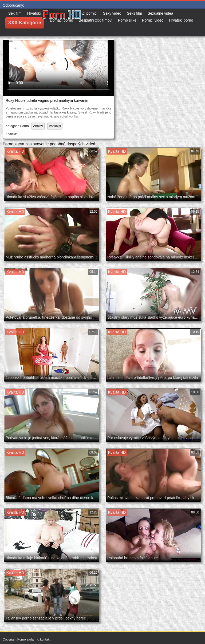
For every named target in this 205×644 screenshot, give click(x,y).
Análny (38, 126)
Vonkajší (55, 126)
